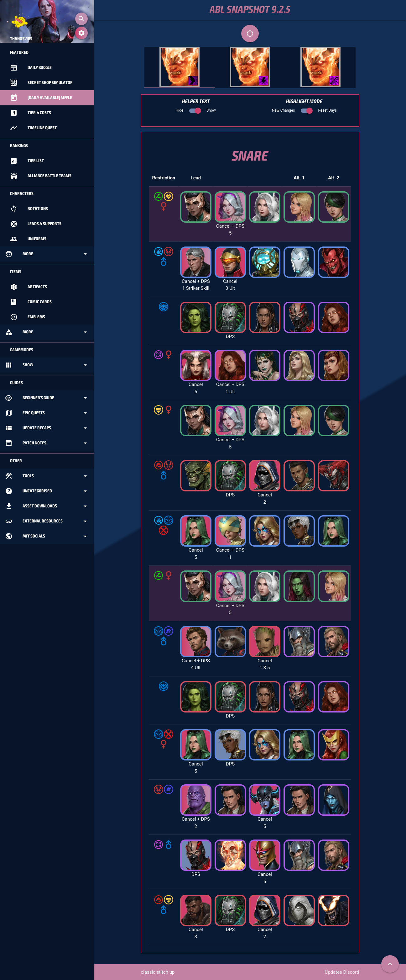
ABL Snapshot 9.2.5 (250, 10)
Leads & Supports (36, 224)
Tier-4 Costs (31, 113)
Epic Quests (47, 413)
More (47, 254)
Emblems (28, 317)
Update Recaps (47, 428)
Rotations (29, 209)
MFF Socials (47, 536)
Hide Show (196, 110)
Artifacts (29, 287)
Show (47, 365)
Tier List (27, 161)
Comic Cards (31, 302)
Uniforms (28, 239)
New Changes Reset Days (304, 110)
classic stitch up (158, 972)
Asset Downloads (47, 506)
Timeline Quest (33, 128)
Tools (47, 476)
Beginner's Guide (47, 398)
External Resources (47, 521)
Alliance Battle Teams (41, 176)
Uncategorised (47, 491)
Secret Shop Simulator (41, 83)
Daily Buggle (31, 68)
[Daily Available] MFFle (41, 98)
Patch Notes (47, 443)
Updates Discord (342, 972)
